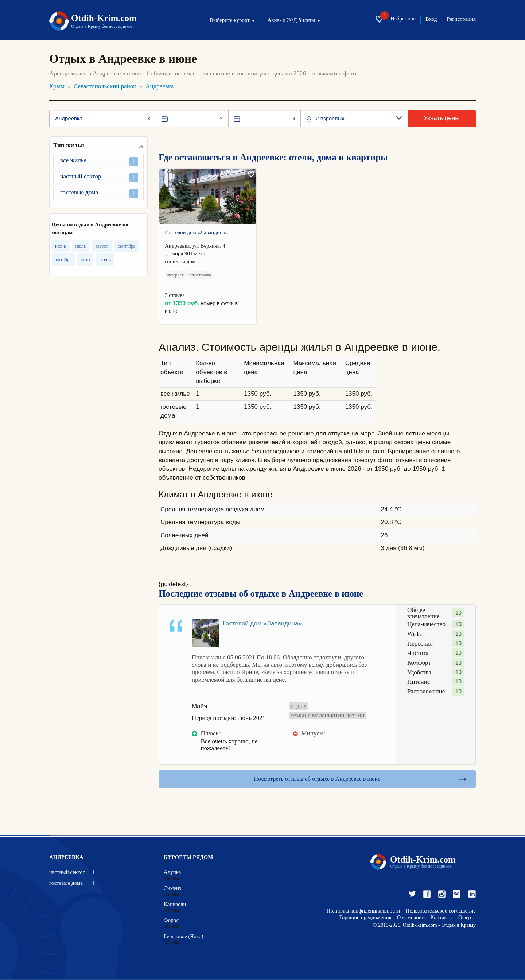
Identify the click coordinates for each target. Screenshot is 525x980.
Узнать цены (442, 118)
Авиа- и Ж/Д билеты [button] (294, 20)
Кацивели (175, 904)
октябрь (64, 259)
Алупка (172, 872)
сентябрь (127, 246)
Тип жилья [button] (69, 146)
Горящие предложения (365, 917)
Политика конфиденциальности (363, 911)
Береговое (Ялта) (184, 936)
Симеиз (172, 888)
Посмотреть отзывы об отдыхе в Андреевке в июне (317, 779)
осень (105, 259)
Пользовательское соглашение (441, 911)
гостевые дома (99, 193)
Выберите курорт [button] (232, 20)
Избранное (395, 19)
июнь (61, 246)
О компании (411, 917)
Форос (171, 920)
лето (85, 259)
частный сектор (99, 177)
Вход (431, 19)
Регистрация (462, 19)
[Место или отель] (103, 119)
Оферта (467, 917)
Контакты (442, 917)
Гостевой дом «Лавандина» (196, 232)
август (102, 246)
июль (81, 246)
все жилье (99, 161)
